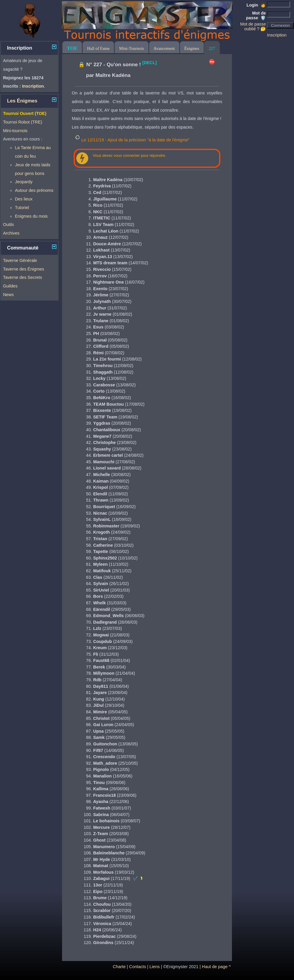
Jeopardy (24, 182)
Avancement (164, 48)
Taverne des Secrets (22, 277)
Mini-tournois (15, 131)
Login (256, 5)
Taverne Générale (20, 260)
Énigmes (192, 48)
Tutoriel (22, 208)
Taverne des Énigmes (23, 269)
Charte (119, 967)
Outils (8, 225)
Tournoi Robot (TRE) (23, 122)
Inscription (277, 35)
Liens (154, 967)
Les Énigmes (22, 101)
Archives (11, 233)
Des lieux (24, 199)
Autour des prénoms (34, 190)
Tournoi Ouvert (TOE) (25, 113)
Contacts (138, 967)
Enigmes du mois (31, 216)
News (8, 295)
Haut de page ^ (216, 967)
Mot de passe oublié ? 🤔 (253, 26)
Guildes (10, 286)
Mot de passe (256, 15)
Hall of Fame (98, 48)
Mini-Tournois (132, 48)
